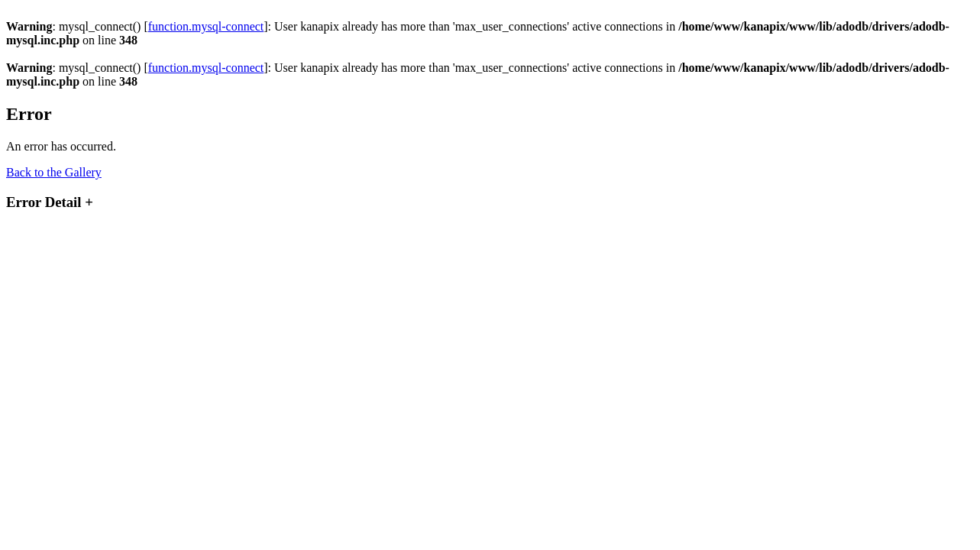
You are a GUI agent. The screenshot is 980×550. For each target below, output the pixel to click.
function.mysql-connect (206, 26)
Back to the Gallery (54, 172)
